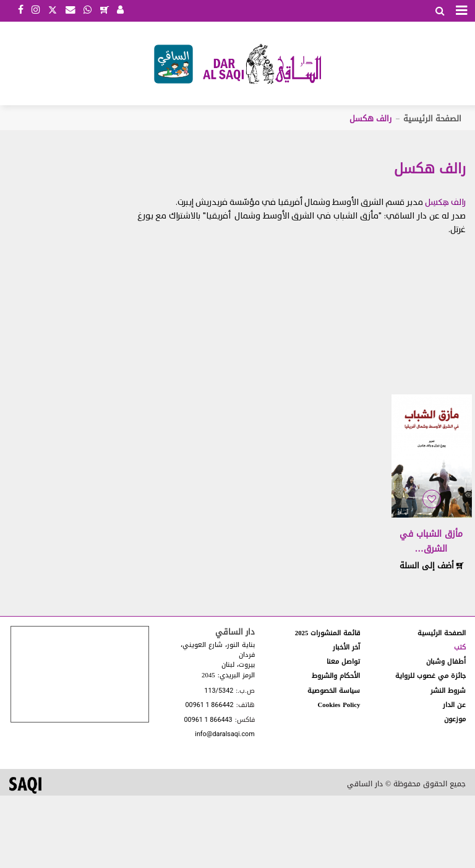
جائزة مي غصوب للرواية (430, 676)
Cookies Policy (339, 705)
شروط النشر (448, 691)
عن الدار (454, 705)
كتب (460, 647)
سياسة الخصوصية (334, 691)
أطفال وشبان (446, 662)
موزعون (455, 719)
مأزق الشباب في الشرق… (431, 541)
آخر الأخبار (346, 647)
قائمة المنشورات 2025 (328, 633)
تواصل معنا (343, 662)
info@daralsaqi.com (225, 735)
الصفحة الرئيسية (432, 119)
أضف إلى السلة (432, 566)
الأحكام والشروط (336, 676)
